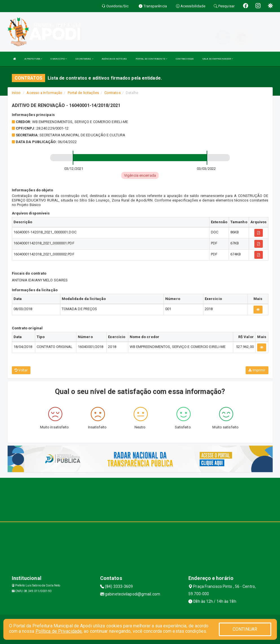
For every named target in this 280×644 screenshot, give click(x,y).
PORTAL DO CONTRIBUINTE (151, 59)
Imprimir (257, 370)
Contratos (113, 93)
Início (16, 93)
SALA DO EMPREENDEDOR (218, 59)
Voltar (21, 370)
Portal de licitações (83, 93)
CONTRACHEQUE (185, 59)
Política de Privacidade (59, 631)
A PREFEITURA (33, 59)
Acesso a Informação (44, 93)
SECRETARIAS (84, 59)
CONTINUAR (245, 629)
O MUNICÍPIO (59, 59)
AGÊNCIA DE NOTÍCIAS (114, 59)
